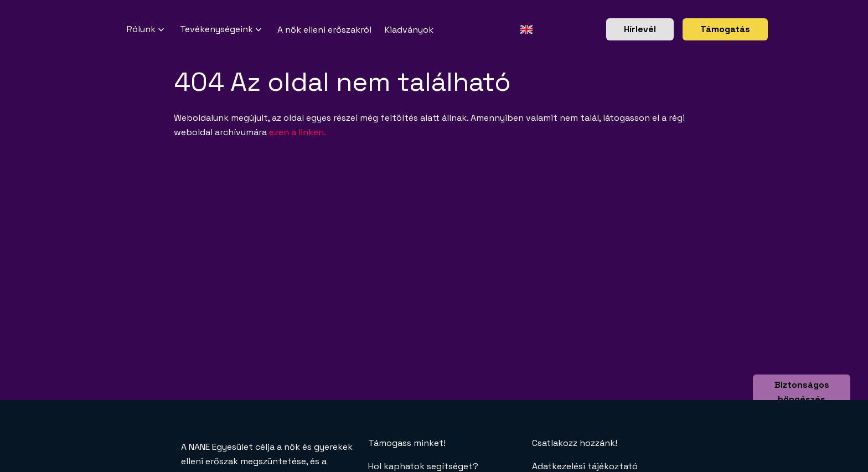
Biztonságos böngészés (802, 392)
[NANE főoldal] (113, 29)
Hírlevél (640, 29)
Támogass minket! (407, 443)
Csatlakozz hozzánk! (575, 443)
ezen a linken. (298, 132)
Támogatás (725, 29)
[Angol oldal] (526, 29)
